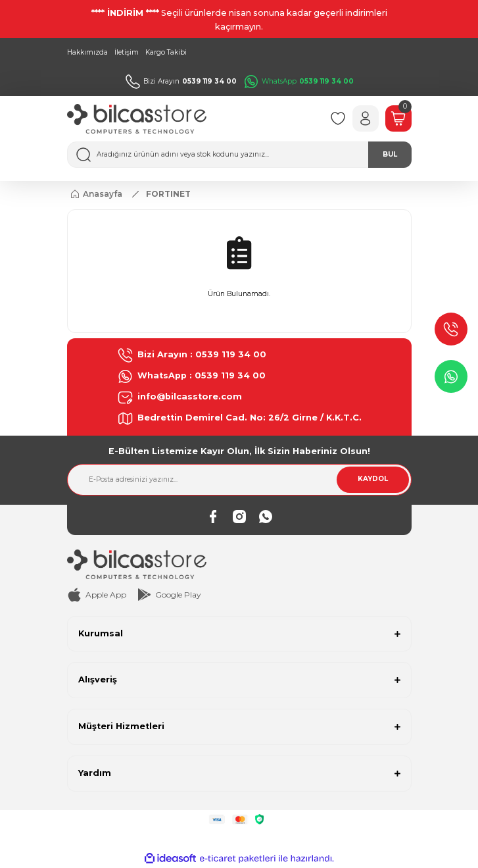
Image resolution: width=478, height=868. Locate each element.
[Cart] (398, 118)
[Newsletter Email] (239, 480)
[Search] (239, 155)
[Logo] (137, 119)
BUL (390, 154)
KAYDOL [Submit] (373, 479)
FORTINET (168, 194)
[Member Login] (366, 118)
